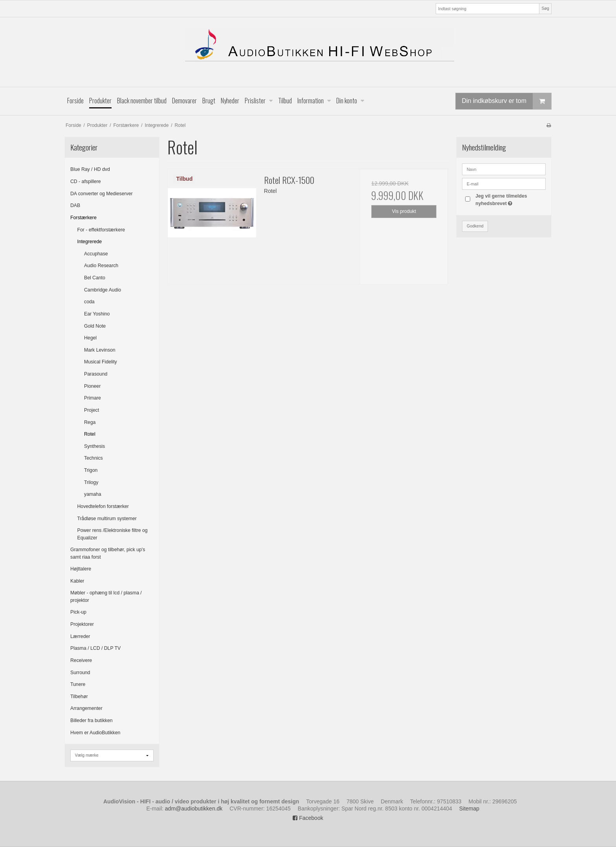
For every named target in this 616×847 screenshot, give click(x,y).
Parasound (96, 374)
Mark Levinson (100, 350)
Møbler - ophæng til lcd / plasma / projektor (106, 596)
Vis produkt (404, 211)
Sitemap (469, 808)
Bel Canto (95, 278)
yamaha (93, 494)
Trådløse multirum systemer (107, 519)
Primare (93, 398)
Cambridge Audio (103, 290)
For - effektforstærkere (101, 230)
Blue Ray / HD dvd (90, 169)
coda (89, 302)
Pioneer (92, 386)
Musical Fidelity (101, 362)
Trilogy (91, 482)
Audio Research (101, 266)
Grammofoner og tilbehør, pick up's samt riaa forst (108, 553)
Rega (90, 422)
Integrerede (90, 242)
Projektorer (82, 624)
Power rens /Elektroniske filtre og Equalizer (113, 534)
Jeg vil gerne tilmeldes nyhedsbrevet (510, 199)
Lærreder (80, 636)
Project (92, 410)
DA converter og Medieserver (102, 194)
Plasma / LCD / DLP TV (95, 648)
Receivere (81, 660)
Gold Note (95, 326)
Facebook (308, 818)
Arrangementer (86, 708)
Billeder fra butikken (92, 720)
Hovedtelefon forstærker (103, 506)
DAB (75, 205)
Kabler (77, 581)
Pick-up (78, 612)
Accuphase (96, 254)
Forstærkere (83, 218)
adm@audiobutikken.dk (194, 808)
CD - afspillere (86, 181)
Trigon (91, 470)
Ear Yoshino (97, 314)
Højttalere (81, 569)
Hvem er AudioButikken (95, 733)
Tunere (78, 684)
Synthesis (94, 446)
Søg (545, 8)
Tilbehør (79, 697)
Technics (93, 458)
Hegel (90, 338)
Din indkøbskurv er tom (507, 101)
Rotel (90, 434)
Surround (80, 673)
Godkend (475, 226)
